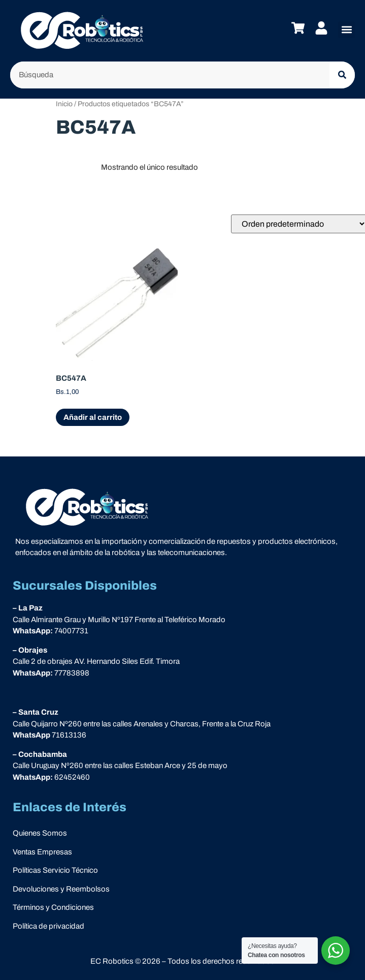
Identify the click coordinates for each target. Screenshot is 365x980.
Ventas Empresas (42, 852)
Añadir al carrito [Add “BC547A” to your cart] (93, 417)
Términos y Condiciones (53, 907)
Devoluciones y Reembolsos (61, 889)
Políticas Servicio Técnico (55, 870)
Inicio (64, 104)
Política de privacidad (48, 926)
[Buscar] (342, 75)
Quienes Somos (40, 833)
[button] (346, 30)
